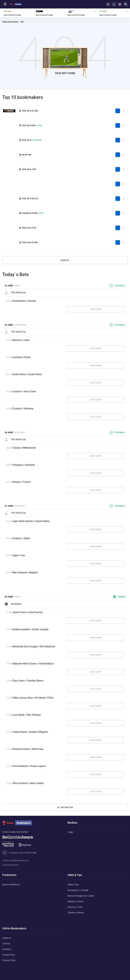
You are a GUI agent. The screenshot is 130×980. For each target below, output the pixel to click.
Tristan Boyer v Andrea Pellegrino (30, 732)
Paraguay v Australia (24, 465)
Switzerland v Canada (24, 301)
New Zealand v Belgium (25, 572)
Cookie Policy (9, 955)
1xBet (70, 832)
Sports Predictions (11, 885)
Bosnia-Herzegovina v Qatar (81, 896)
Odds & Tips (73, 885)
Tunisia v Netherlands (24, 448)
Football (117, 286)
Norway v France (21, 482)
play (118, 111)
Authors (6, 944)
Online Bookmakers (10, 22)
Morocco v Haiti (21, 340)
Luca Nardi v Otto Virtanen (27, 715)
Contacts (7, 949)
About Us (7, 938)
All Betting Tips (65, 807)
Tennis (119, 597)
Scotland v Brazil (21, 357)
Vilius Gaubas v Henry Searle (28, 783)
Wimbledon (13, 604)
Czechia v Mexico (76, 913)
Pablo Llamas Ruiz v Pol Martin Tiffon (33, 698)
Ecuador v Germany (23, 408)
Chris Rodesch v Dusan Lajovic (29, 766)
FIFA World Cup (15, 292)
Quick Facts (123, 110)
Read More (96, 309)
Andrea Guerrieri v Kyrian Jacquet (30, 629)
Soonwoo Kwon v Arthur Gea (28, 749)
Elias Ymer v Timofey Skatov (28, 681)
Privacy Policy (9, 960)
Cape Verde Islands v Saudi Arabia (31, 521)
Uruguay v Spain (21, 538)
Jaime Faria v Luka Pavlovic (28, 612)
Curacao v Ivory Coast (24, 391)
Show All (65, 260)
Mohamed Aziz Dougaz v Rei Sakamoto (34, 646)
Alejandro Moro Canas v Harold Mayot (33, 664)
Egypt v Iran (19, 555)
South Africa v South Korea (27, 374)
